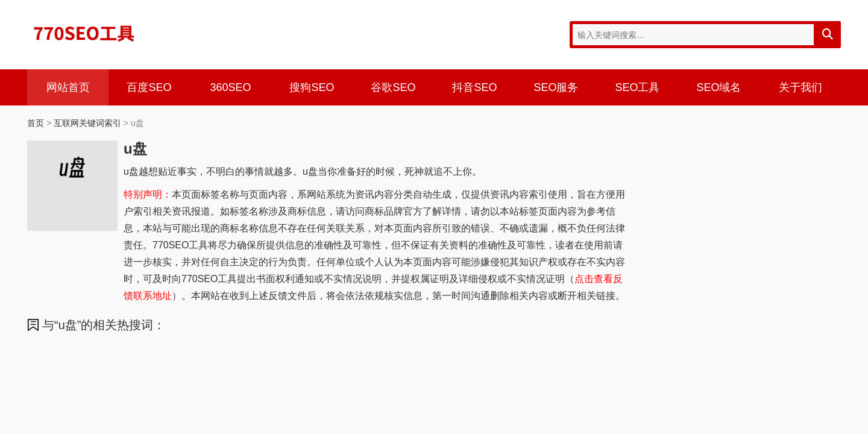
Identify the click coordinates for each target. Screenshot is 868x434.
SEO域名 (719, 87)
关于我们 (800, 87)
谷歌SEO (393, 87)
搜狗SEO (312, 87)
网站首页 (68, 87)
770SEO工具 (84, 33)
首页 (36, 123)
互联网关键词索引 (87, 123)
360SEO (230, 87)
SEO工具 (637, 87)
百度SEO (149, 87)
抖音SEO (474, 87)
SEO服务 (556, 87)
